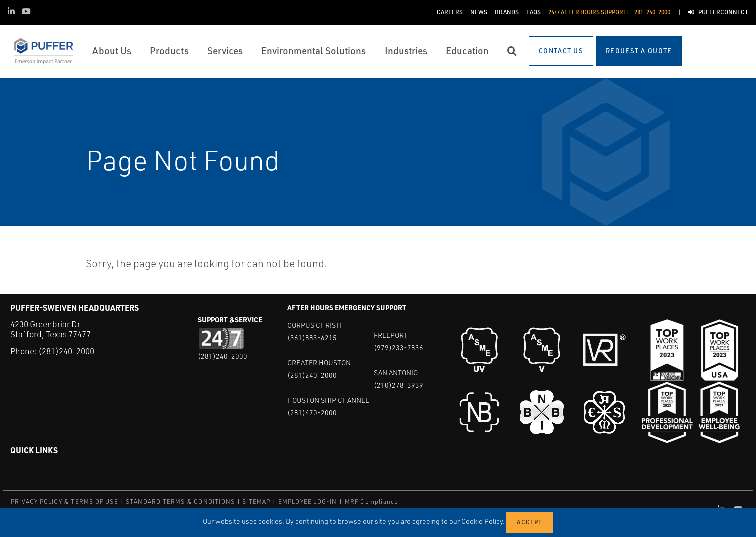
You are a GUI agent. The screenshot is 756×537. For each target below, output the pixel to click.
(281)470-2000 (312, 413)
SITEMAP (256, 502)
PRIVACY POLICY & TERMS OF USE (64, 502)
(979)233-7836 (399, 348)
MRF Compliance (371, 502)
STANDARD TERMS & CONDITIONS (180, 502)
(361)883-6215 (312, 338)
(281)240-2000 (66, 351)
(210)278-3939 (399, 385)
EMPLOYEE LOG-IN (308, 502)
